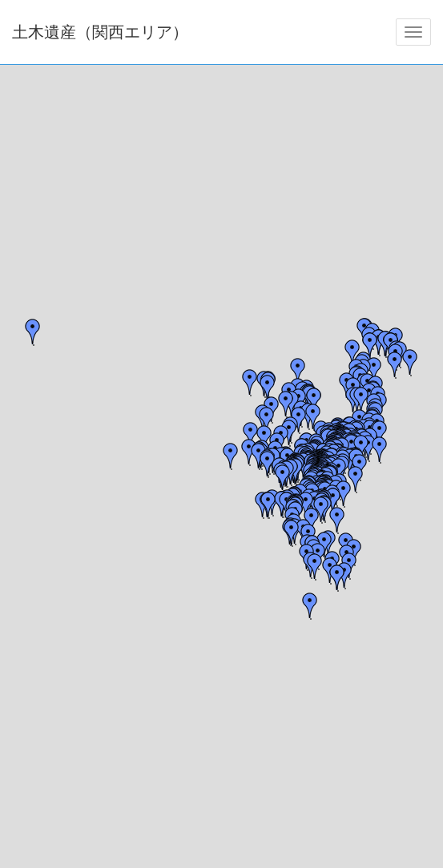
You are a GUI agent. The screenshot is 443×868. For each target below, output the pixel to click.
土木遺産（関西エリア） (100, 32)
